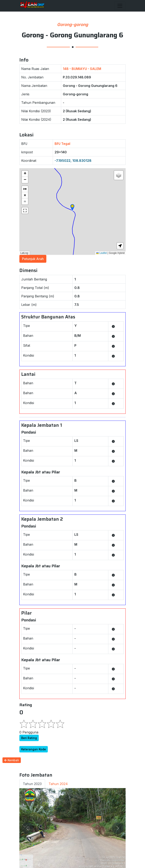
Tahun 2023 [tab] (32, 784)
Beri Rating (29, 738)
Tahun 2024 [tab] (58, 784)
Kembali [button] (12, 760)
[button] (72, 208)
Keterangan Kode (34, 749)
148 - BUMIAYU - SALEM (82, 69)
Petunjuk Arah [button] (33, 259)
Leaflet (101, 253)
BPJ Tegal (62, 144)
